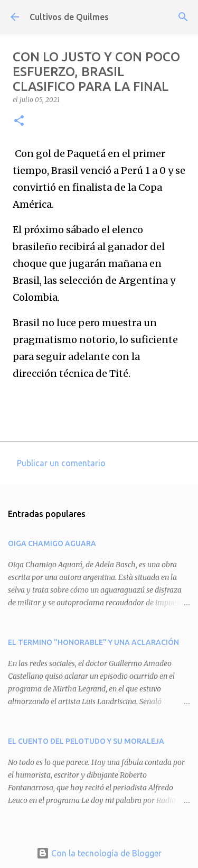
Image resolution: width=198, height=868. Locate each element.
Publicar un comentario (61, 463)
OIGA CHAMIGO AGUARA (52, 543)
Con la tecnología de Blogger (99, 853)
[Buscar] (183, 17)
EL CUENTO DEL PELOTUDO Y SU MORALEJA (86, 741)
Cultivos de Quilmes (69, 17)
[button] (19, 121)
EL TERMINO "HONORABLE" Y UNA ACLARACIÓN (93, 642)
